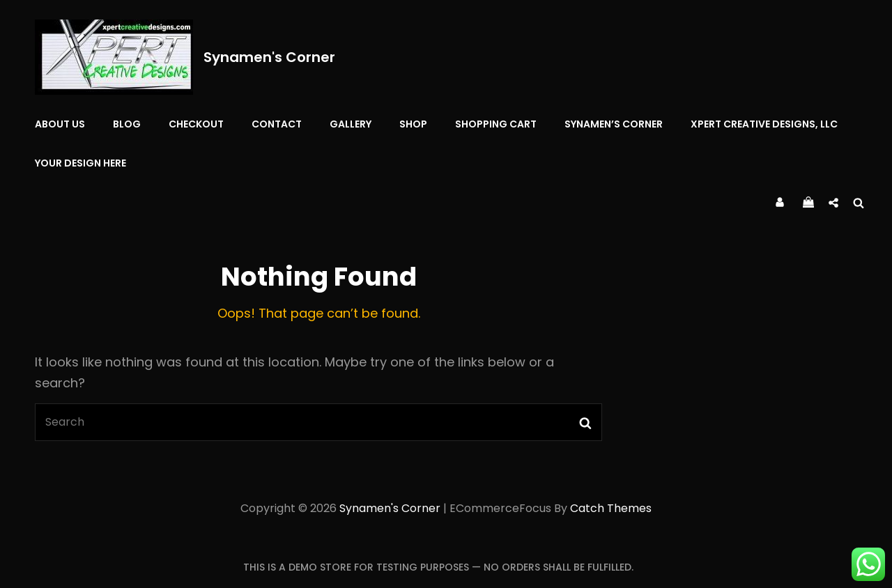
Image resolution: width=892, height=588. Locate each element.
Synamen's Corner (269, 57)
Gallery (351, 124)
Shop (413, 124)
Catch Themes (611, 508)
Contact (277, 124)
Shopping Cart (496, 124)
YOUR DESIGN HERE (80, 163)
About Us (60, 124)
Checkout (196, 124)
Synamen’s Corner (614, 124)
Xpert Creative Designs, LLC (764, 124)
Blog (127, 124)
